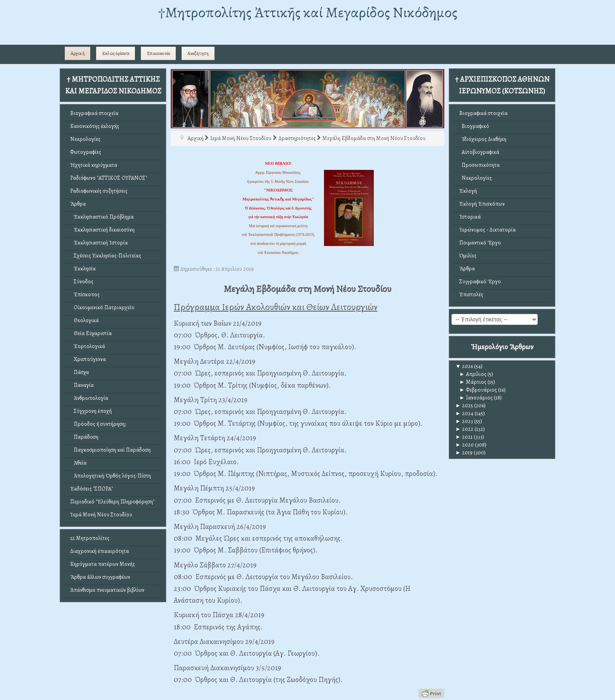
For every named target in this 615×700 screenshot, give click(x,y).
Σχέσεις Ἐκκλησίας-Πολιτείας (106, 256)
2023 (464, 421)
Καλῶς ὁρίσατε (116, 53)
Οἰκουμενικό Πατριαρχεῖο (102, 307)
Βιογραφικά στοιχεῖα (94, 113)
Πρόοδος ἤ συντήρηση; (98, 424)
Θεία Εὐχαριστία (91, 333)
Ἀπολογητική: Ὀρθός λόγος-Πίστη (111, 476)
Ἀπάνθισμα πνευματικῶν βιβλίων (107, 590)
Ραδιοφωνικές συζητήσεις (99, 191)
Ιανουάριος (476, 398)
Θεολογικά (85, 320)
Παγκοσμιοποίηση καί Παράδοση (110, 450)
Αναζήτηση (198, 53)
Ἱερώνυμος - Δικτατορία (488, 230)
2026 (464, 366)
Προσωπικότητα (479, 165)
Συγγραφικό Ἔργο (480, 282)
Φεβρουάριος (478, 390)
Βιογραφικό (474, 126)
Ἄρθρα (78, 204)
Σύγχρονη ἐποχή (91, 411)
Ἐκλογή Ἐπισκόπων (482, 204)
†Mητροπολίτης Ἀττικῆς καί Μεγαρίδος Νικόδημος (308, 12)
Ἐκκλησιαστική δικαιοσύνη (102, 230)
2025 (464, 406)
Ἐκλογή (468, 191)
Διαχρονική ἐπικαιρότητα (100, 551)
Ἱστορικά (470, 217)
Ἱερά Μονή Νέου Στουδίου (101, 515)
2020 (465, 445)
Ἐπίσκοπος (85, 294)
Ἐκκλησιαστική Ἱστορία (99, 243)
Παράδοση (84, 437)
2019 (464, 453)
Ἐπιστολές (471, 294)
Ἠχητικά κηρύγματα (94, 165)
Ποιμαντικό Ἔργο (480, 243)
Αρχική (78, 53)
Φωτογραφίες (86, 152)
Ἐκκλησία (83, 269)
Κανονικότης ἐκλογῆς (95, 126)
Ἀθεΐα (78, 463)
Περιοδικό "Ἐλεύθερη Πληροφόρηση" (112, 502)
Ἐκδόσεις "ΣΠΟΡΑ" (92, 489)
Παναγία (82, 385)
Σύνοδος (82, 282)
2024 (464, 413)
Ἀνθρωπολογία (89, 398)
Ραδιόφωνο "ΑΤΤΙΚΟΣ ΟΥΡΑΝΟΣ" (109, 178)
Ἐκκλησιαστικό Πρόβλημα (102, 217)
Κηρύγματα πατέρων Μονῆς (103, 564)
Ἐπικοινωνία (158, 53)
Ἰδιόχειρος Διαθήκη (483, 139)
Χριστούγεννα (88, 359)
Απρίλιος (473, 374)
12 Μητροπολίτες (90, 538)
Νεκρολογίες (85, 139)
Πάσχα (80, 372)
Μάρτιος (473, 382)
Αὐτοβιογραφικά (479, 152)
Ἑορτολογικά (88, 346)
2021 (464, 437)
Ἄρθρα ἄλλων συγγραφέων (100, 577)
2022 (464, 429)
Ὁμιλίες (468, 256)
